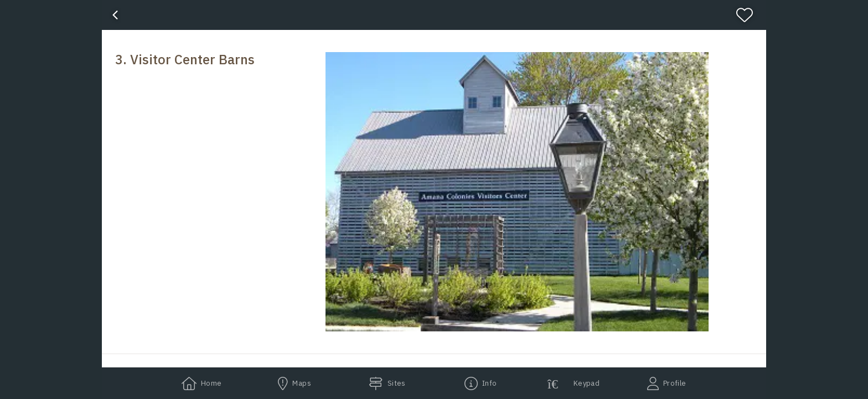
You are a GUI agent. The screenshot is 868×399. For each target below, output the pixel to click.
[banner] (434, 15)
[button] (517, 192)
